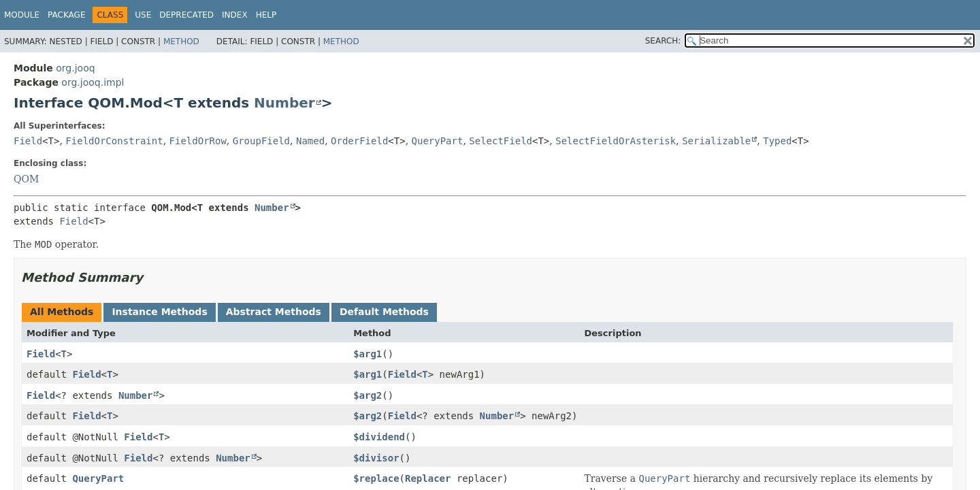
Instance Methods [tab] (159, 312)
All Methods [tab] (62, 312)
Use (143, 15)
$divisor (376, 458)
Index (235, 15)
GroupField (261, 141)
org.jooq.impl (93, 82)
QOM (26, 179)
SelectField (501, 141)
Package (66, 15)
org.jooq (75, 68)
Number (284, 103)
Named (310, 141)
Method (181, 42)
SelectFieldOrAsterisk (616, 141)
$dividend (379, 437)
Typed (777, 141)
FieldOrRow (198, 141)
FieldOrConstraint (114, 141)
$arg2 (367, 395)
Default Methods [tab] (384, 312)
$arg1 (367, 354)
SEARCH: (663, 41)
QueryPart (438, 141)
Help (266, 15)
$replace (376, 478)
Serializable (716, 141)
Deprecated (186, 15)
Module (22, 15)
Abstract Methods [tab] (274, 312)
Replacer (428, 478)
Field (28, 141)
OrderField (359, 141)
